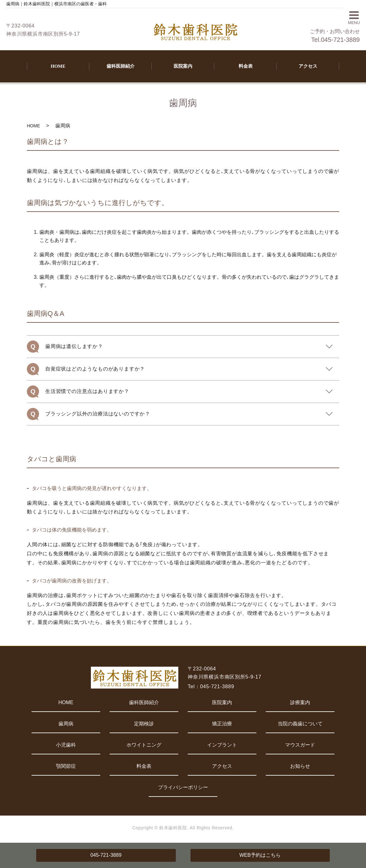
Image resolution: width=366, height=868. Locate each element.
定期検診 (144, 724)
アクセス (308, 66)
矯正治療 (222, 724)
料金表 (246, 66)
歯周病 (66, 724)
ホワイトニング (144, 745)
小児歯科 (66, 745)
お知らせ (300, 766)
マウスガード (300, 745)
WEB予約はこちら (260, 855)
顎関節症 (66, 766)
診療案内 (300, 702)
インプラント (222, 745)
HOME (58, 66)
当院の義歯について (300, 724)
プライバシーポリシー (183, 787)
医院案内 (183, 66)
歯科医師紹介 (121, 66)
